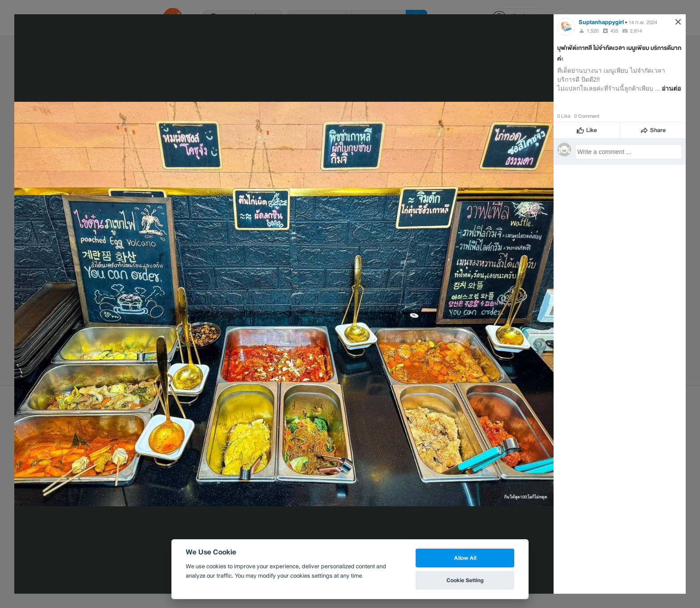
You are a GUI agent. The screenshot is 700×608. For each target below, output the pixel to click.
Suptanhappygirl (601, 22)
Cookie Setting (465, 580)
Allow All (465, 558)
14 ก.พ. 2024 (643, 22)
